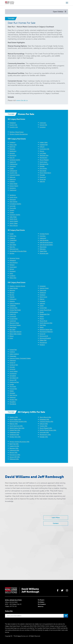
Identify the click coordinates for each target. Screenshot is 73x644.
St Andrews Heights (15, 204)
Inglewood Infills (14, 450)
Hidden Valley (44, 142)
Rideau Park (43, 340)
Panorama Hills (44, 164)
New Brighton (14, 263)
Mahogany (43, 249)
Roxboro (42, 345)
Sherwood (13, 200)
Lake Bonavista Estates (46, 245)
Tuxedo (12, 212)
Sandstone (13, 195)
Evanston (12, 181)
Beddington (13, 151)
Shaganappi (13, 356)
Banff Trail (12, 147)
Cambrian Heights (15, 160)
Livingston (43, 127)
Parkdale (42, 166)
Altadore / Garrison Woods (17, 286)
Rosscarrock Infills (15, 455)
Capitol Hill (13, 162)
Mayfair (42, 312)
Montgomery (44, 158)
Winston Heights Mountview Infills (19, 442)
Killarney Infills (14, 424)
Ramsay (12, 269)
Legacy (42, 306)
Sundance (12, 276)
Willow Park (13, 278)
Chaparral (12, 238)
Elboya (11, 336)
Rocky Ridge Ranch (45, 173)
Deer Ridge (13, 245)
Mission (42, 319)
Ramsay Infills (13, 453)
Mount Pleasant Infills (46, 428)
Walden (12, 391)
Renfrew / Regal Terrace (17, 132)
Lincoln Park (43, 308)
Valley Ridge (13, 217)
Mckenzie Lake (44, 253)
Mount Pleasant (44, 160)
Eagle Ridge (13, 327)
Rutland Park (13, 350)
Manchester (43, 247)
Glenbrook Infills (14, 435)
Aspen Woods (14, 288)
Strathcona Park (14, 382)
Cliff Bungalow (14, 312)
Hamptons (13, 188)
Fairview (12, 253)
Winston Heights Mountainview (19, 134)
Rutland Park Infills (15, 430)
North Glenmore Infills (16, 426)
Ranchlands (43, 171)
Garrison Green (44, 288)
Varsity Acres (13, 219)
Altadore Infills (14, 417)
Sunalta (12, 384)
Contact (56, 523)
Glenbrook (43, 293)
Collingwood (13, 171)
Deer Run (12, 247)
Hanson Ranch (14, 186)
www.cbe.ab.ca (22, 100)
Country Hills (13, 125)
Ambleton (12, 142)
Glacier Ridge (13, 184)
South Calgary (14, 371)
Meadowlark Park (45, 314)
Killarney (42, 299)
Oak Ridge (43, 325)
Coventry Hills (14, 127)
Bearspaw (12, 149)
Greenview (43, 123)
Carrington (13, 166)
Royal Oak (43, 179)
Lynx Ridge (43, 153)
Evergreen (43, 286)
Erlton (11, 338)
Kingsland (42, 301)
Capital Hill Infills (14, 446)
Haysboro (43, 295)
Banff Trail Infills (14, 444)
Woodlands (13, 404)
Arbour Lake (13, 145)
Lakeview (42, 303)
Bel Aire (12, 295)
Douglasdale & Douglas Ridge (18, 251)
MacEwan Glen (44, 155)
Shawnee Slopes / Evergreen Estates (20, 358)
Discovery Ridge (14, 323)
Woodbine (13, 402)
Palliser (42, 327)
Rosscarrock (43, 343)
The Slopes (13, 387)
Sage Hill (42, 181)
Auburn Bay (13, 236)
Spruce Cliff (13, 380)
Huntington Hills (44, 149)
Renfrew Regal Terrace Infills (48, 430)
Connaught (13, 316)
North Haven (43, 162)
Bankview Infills (14, 448)
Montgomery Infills (45, 435)
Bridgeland (13, 123)
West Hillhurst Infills (45, 417)
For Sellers (41, 602)
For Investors (42, 604)
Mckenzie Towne (15, 258)
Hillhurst (42, 147)
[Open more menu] (67, 3)
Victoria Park (13, 389)
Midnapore (13, 260)
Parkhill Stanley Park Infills (17, 428)
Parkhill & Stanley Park (46, 330)
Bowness (12, 153)
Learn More (56, 518)
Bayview (12, 293)
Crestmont (13, 321)
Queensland (13, 267)
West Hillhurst (14, 226)
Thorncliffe (13, 208)
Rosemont (43, 177)
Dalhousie (12, 177)
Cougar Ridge (14, 319)
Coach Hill (13, 314)
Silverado (12, 367)
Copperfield (13, 240)
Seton (11, 273)
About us (41, 606)
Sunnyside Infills (44, 432)
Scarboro (12, 352)
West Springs (13, 395)
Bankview (12, 290)
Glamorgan (43, 290)
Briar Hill (12, 158)
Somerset (12, 369)
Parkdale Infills (44, 437)
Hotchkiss (43, 236)
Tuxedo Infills (43, 426)
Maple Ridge (43, 251)
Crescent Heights (15, 175)
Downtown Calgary (15, 325)
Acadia (11, 234)
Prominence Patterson (46, 332)
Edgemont (13, 179)
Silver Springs (13, 202)
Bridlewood (13, 299)
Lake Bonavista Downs (46, 242)
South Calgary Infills (15, 419)
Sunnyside (13, 206)
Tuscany (12, 210)
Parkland (12, 265)
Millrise (42, 316)
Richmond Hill (44, 336)
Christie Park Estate (15, 310)
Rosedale (42, 175)
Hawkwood (13, 190)
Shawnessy (13, 360)
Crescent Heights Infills (46, 422)
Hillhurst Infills (44, 424)
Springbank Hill (14, 378)
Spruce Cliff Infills (15, 457)
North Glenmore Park (46, 323)
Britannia (12, 301)
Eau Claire (12, 330)
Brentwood (13, 155)
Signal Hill (12, 363)
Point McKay (43, 168)
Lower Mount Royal (45, 310)
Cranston (12, 242)
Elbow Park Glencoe (15, 332)
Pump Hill (42, 334)
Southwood (13, 374)
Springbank (13, 376)
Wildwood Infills (14, 459)
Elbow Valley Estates (15, 334)
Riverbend (13, 271)
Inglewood (43, 238)
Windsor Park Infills (15, 437)
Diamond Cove (14, 249)
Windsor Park (13, 400)
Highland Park (44, 145)
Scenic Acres (13, 197)
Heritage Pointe (44, 234)
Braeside (12, 297)
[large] (58, 590)
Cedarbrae (13, 306)
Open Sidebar (60, 12)
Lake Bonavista (44, 240)
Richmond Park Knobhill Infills (18, 422)
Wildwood (13, 397)
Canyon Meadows (15, 303)
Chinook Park (13, 308)
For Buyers (41, 600)
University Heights (15, 215)
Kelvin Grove (43, 297)
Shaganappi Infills (15, 432)
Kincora (42, 151)
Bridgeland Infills (44, 419)
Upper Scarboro (14, 354)
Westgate (12, 393)
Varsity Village (14, 223)
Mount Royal (43, 321)
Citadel (12, 168)
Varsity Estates (14, 221)
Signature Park (14, 365)
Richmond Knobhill (45, 338)
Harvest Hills (43, 125)
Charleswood (13, 164)
